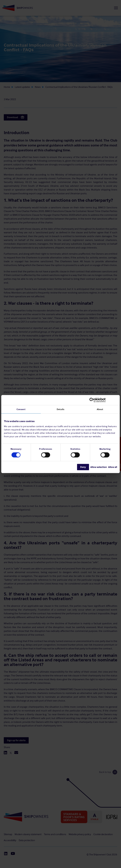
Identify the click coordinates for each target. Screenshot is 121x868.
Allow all (113, 467)
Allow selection (99, 467)
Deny (83, 467)
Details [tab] (60, 409)
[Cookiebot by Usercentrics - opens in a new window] (103, 400)
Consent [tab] (21, 409)
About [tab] (100, 409)
